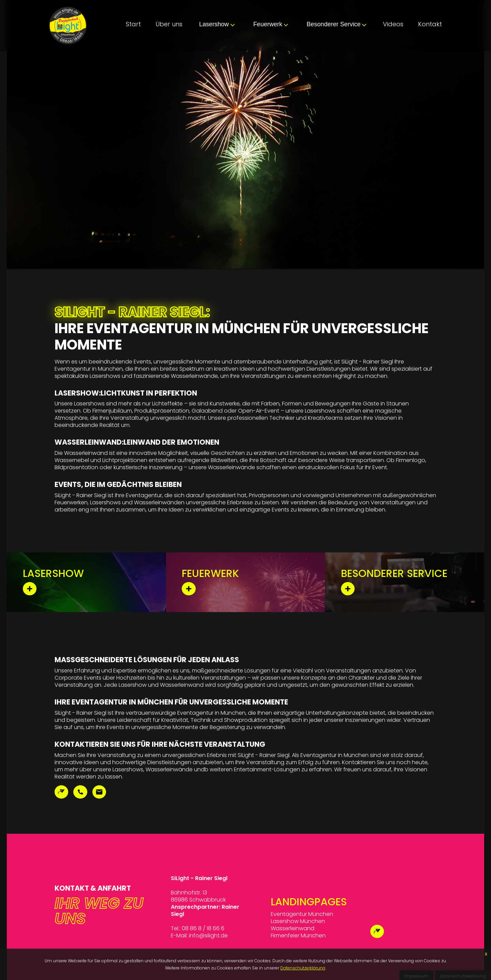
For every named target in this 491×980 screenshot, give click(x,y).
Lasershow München (298, 921)
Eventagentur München (302, 914)
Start (133, 24)
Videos (393, 24)
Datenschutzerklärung (303, 968)
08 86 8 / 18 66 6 (203, 928)
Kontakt (430, 24)
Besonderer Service (336, 24)
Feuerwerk (271, 24)
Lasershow (217, 24)
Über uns (169, 24)
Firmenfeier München (298, 936)
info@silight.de (208, 936)
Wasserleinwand (293, 928)
